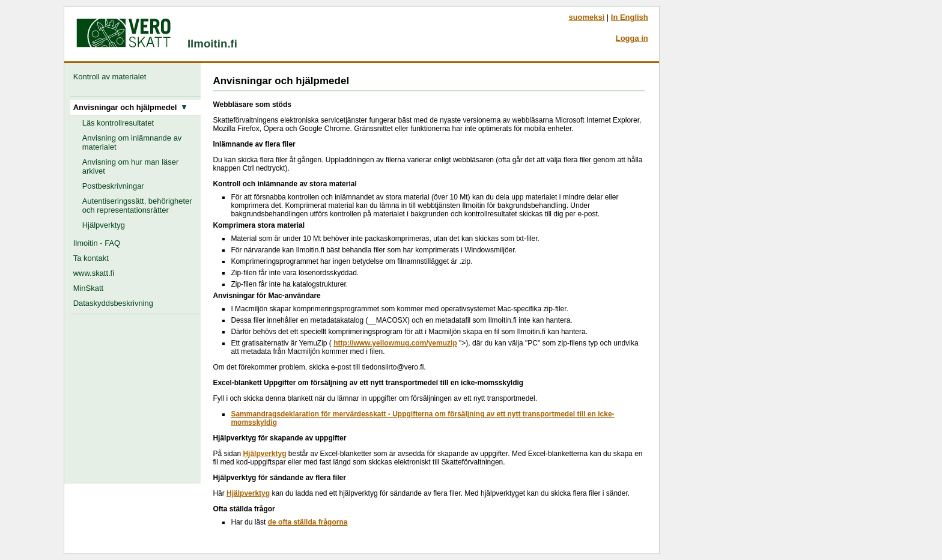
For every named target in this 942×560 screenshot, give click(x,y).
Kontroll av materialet (112, 77)
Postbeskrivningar (113, 186)
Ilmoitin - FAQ (97, 243)
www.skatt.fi (94, 273)
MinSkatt (88, 288)
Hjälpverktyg (104, 225)
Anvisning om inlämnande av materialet (132, 142)
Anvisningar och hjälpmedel (130, 107)
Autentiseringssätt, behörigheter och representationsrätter (137, 205)
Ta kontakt (91, 258)
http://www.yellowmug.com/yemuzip (395, 343)
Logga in (632, 38)
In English (630, 17)
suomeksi (586, 17)
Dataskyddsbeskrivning (113, 303)
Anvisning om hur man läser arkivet (131, 166)
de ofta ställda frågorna (308, 522)
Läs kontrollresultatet (118, 123)
